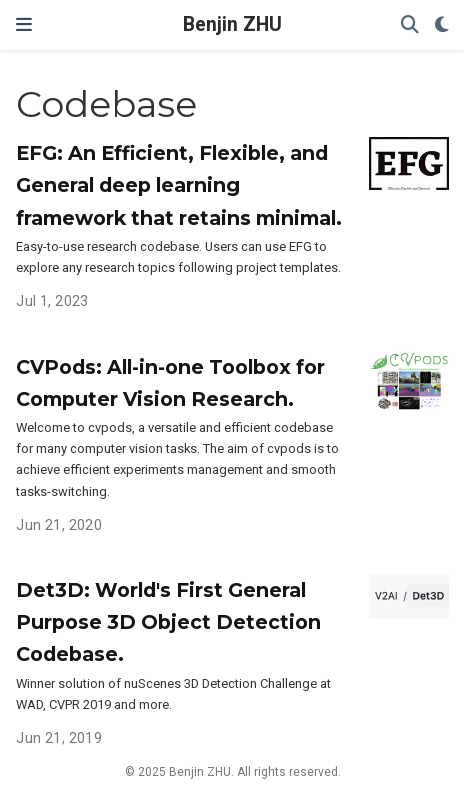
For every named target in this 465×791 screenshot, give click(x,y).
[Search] (410, 25)
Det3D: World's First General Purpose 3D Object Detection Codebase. (168, 622)
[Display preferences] (442, 25)
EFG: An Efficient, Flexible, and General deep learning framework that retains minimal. (179, 185)
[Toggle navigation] (24, 24)
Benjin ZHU (232, 24)
